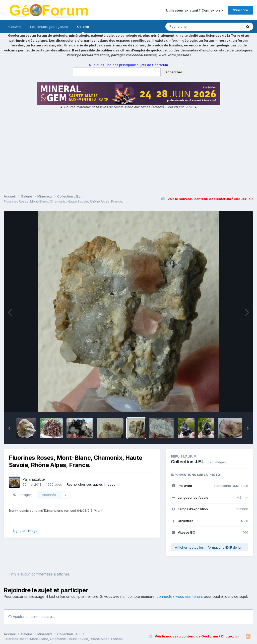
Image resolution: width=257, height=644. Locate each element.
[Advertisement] (128, 152)
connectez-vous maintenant (180, 596)
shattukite (37, 479)
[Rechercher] (189, 27)
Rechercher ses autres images (91, 484)
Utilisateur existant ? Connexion (195, 10)
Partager (22, 495)
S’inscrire (241, 10)
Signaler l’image (25, 531)
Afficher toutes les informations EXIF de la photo (212, 547)
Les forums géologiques (49, 27)
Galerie (83, 29)
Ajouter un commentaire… (31, 617)
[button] (9, 428)
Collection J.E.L (188, 462)
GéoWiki (15, 27)
